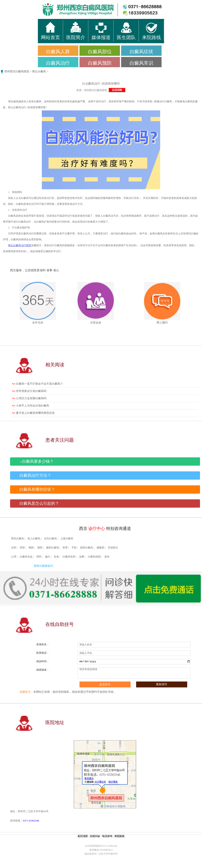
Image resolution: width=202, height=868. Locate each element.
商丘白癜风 (39, 71)
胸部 (31, 548)
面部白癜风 (87, 548)
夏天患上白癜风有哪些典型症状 (35, 413)
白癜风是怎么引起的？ (39, 503)
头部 (14, 548)
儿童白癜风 (67, 539)
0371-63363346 (31, 821)
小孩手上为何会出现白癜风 (33, 406)
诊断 (82, 557)
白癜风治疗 (58, 63)
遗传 (107, 557)
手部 (74, 548)
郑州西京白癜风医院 (17, 71)
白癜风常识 (141, 63)
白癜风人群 (58, 52)
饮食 (56, 557)
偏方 (48, 557)
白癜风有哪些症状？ (37, 489)
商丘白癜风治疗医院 (20, 245)
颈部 (40, 548)
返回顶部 (83, 836)
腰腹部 (101, 548)
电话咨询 (107, 836)
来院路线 (119, 836)
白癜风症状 (141, 52)
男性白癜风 (17, 539)
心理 (14, 557)
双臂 (65, 548)
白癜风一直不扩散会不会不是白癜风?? (39, 384)
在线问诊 (95, 836)
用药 (39, 557)
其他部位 (113, 548)
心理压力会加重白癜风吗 (31, 398)
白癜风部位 (100, 52)
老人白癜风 (34, 539)
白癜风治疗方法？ (35, 475)
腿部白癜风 (53, 548)
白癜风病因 (94, 557)
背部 (22, 548)
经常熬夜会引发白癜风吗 (31, 391)
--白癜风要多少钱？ (37, 461)
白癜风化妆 (26, 557)
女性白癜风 (50, 539)
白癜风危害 (69, 557)
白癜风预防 (100, 63)
